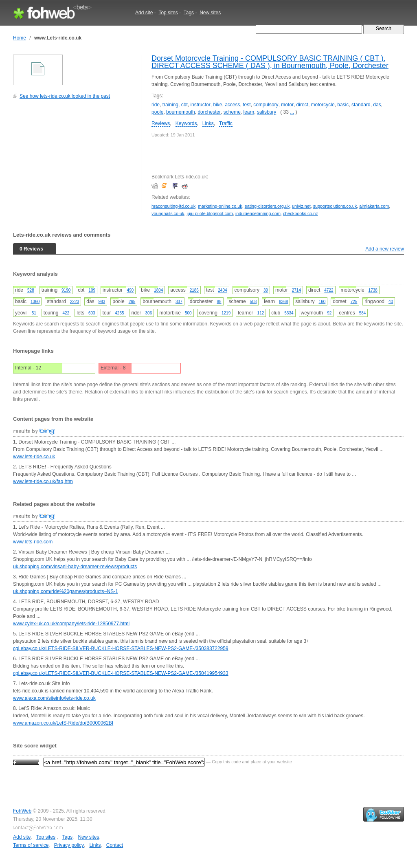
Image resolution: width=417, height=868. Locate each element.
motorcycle (323, 105)
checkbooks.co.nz (301, 213)
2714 (296, 290)
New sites (210, 13)
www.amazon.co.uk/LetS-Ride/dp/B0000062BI (63, 723)
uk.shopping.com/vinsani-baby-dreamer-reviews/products (75, 567)
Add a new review (385, 249)
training (170, 105)
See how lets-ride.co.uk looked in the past (65, 96)
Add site (144, 13)
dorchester (209, 112)
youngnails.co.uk (168, 213)
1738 (373, 290)
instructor (200, 105)
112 (261, 313)
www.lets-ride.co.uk (34, 457)
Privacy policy (69, 845)
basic (343, 105)
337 (179, 302)
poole (157, 112)
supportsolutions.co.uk (335, 206)
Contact (115, 845)
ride (156, 105)
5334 (289, 313)
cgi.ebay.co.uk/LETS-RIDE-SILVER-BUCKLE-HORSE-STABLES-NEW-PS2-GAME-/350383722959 (121, 648)
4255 (119, 313)
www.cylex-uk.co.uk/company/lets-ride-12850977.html (71, 624)
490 (130, 290)
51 (34, 313)
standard (361, 105)
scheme (232, 112)
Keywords (186, 123)
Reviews (161, 123)
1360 (35, 302)
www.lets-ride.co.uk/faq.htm (43, 481)
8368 (283, 302)
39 (266, 290)
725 (354, 302)
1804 (158, 290)
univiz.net (301, 206)
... (292, 112)
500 (188, 313)
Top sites (168, 13)
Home (20, 38)
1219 (226, 313)
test (247, 105)
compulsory (266, 105)
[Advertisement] (74, 160)
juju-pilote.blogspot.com (210, 213)
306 (149, 313)
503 (253, 302)
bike (217, 105)
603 (92, 313)
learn (249, 112)
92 (329, 313)
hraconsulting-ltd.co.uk (173, 206)
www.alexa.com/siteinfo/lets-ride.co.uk (54, 698)
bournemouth (181, 112)
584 (363, 313)
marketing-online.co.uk (220, 206)
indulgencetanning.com (258, 213)
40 (391, 302)
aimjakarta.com (374, 206)
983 (102, 302)
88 (219, 302)
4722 (329, 290)
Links (208, 123)
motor (287, 105)
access (232, 105)
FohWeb (22, 811)
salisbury (267, 112)
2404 (222, 290)
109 (92, 290)
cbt (184, 105)
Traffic (226, 123)
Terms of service (31, 845)
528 (31, 290)
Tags (189, 13)
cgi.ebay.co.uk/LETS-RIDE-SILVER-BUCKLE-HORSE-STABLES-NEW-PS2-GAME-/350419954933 (121, 673)
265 (132, 302)
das (377, 105)
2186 (194, 290)
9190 (66, 290)
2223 (75, 302)
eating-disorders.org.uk (267, 206)
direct (302, 105)
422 (66, 313)
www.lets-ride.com (33, 542)
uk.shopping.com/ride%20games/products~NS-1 (66, 591)
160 (322, 302)
